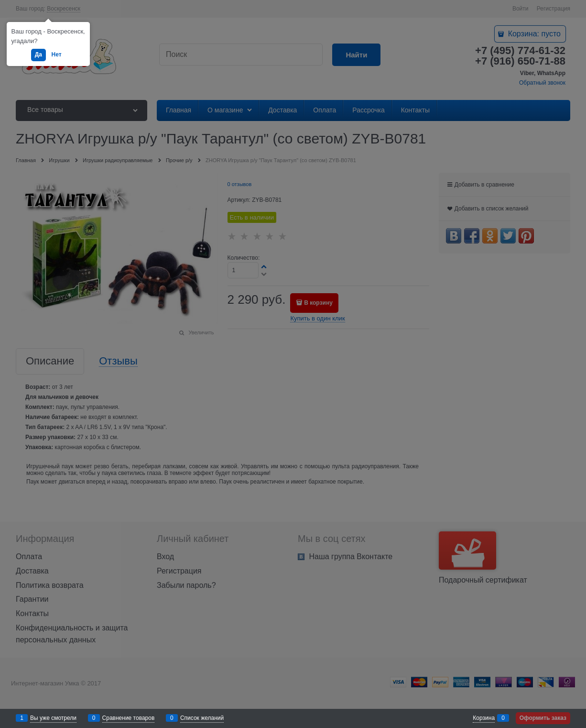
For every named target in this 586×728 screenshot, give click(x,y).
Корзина (484, 718)
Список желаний (202, 718)
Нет (57, 55)
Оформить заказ (543, 718)
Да (38, 55)
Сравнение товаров (129, 718)
